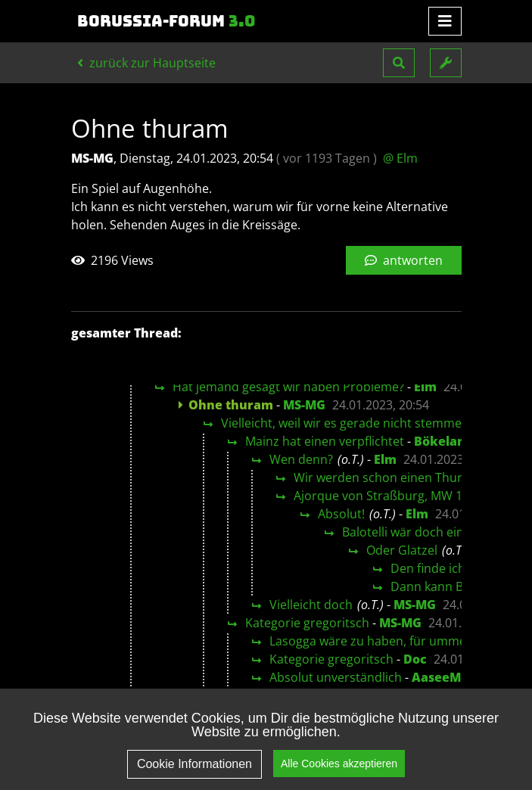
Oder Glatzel (402, 550)
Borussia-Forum (166, 21)
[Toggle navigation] (445, 21)
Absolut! (341, 514)
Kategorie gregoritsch (307, 623)
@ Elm (400, 158)
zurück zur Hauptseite (146, 63)
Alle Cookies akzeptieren (339, 773)
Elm (425, 387)
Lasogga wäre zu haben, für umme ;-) (375, 641)
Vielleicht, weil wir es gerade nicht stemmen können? (371, 423)
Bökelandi (445, 441)
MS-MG (304, 405)
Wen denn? (301, 459)
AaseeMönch (452, 677)
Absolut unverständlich (336, 677)
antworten (404, 260)
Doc (415, 659)
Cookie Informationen (194, 774)
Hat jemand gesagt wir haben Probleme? (288, 387)
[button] (399, 63)
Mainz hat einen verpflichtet (325, 441)
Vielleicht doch (311, 605)
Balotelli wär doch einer (409, 532)
